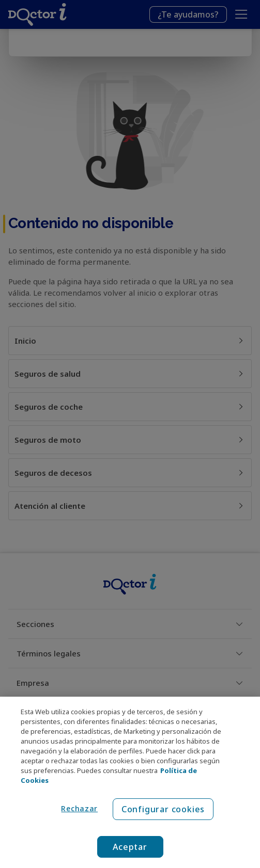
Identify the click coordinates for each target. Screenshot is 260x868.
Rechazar (79, 808)
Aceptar (130, 847)
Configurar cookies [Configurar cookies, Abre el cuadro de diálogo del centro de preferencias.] (163, 809)
